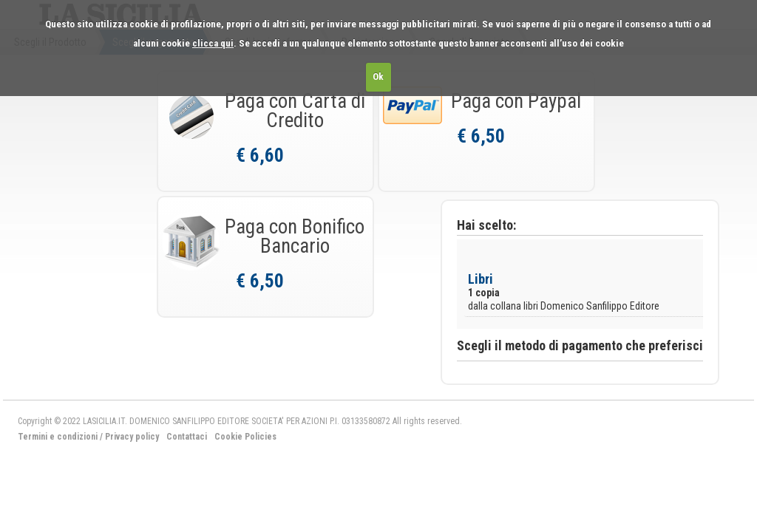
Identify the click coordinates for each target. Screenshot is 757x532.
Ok (378, 76)
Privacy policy (132, 437)
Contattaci (187, 437)
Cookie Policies (245, 437)
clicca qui (213, 43)
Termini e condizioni (58, 437)
